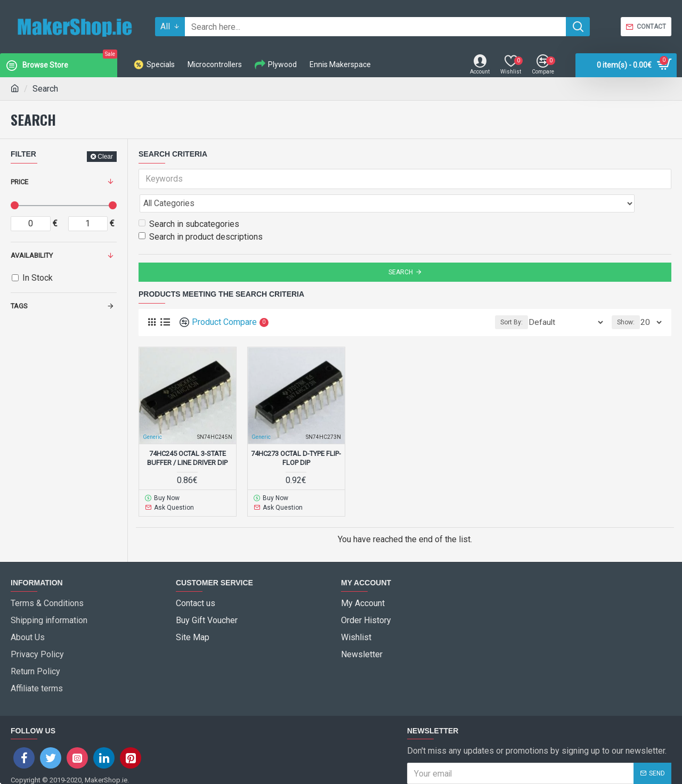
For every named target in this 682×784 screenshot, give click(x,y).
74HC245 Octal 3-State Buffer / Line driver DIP (187, 435)
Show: (629, 299)
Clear (105, 157)
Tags (19, 306)
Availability (32, 255)
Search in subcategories (189, 201)
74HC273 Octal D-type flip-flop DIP (296, 435)
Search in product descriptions (201, 213)
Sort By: (530, 299)
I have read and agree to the (493, 742)
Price (19, 182)
